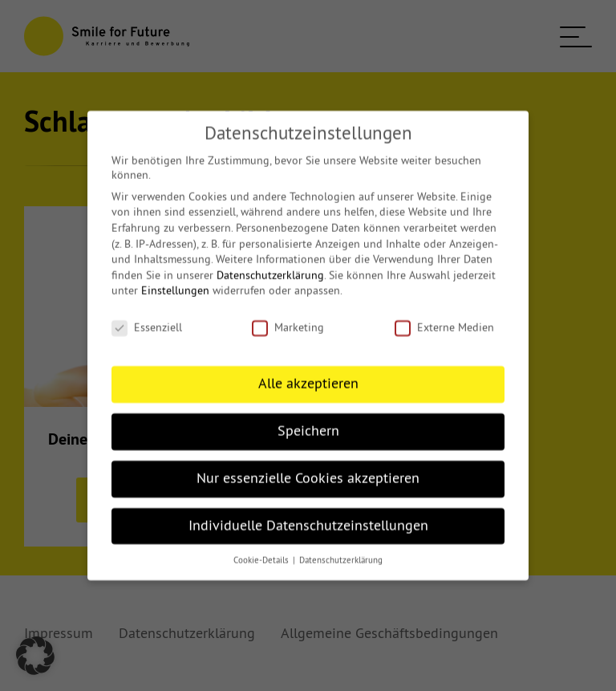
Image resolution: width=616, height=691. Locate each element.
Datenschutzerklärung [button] (341, 549)
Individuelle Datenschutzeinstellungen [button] (308, 514)
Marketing (288, 316)
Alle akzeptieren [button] (308, 372)
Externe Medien (444, 316)
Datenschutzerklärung (270, 264)
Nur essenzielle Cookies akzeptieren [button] (308, 467)
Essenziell (147, 316)
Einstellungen (175, 279)
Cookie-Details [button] (262, 549)
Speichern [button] (308, 420)
